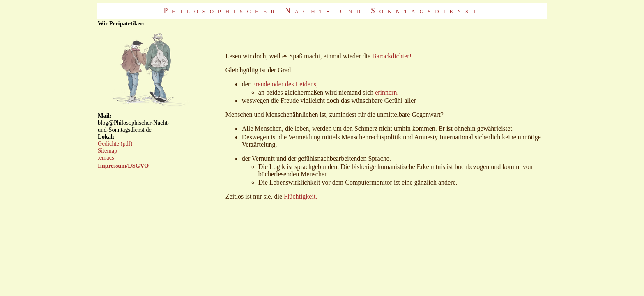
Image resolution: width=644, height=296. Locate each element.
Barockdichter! (392, 56)
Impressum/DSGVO (123, 166)
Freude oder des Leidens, (285, 84)
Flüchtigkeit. (300, 196)
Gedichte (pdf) (115, 143)
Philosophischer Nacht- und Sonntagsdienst (322, 11)
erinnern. (387, 92)
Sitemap (107, 150)
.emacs (106, 157)
